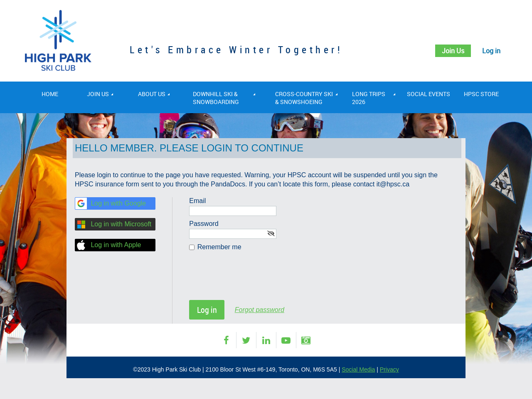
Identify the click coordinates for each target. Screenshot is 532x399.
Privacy (389, 369)
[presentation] (252, 280)
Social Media (358, 369)
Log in (490, 51)
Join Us (448, 51)
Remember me (219, 247)
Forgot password (260, 310)
